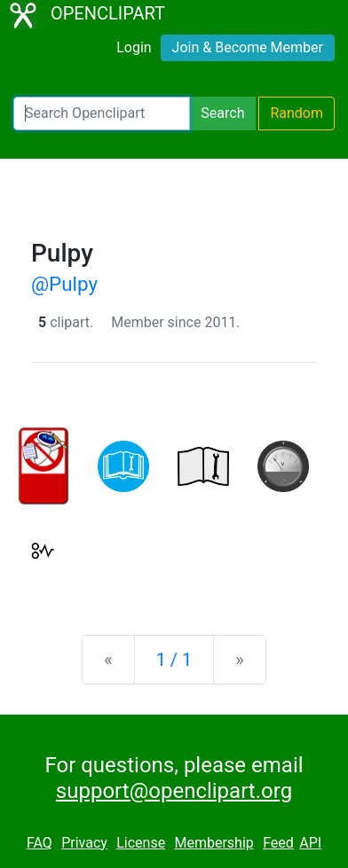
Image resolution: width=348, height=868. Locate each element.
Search (222, 113)
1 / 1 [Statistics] (174, 660)
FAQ (40, 843)
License (141, 843)
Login (134, 47)
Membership (214, 843)
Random (297, 113)
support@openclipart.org (174, 791)
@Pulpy (64, 284)
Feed (278, 843)
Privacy (84, 843)
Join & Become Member (248, 47)
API (310, 843)
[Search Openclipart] (102, 113)
